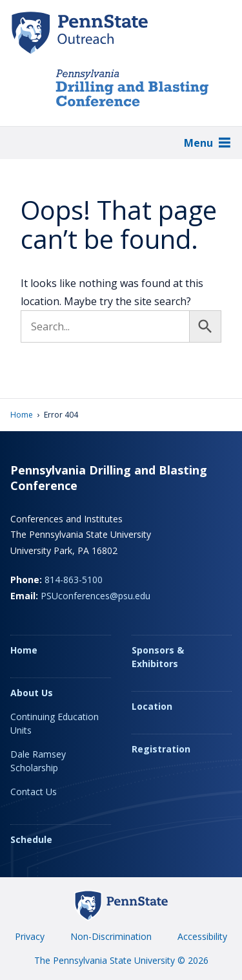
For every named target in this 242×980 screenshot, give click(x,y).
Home (22, 415)
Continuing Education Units (55, 723)
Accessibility (202, 936)
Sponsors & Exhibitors (158, 657)
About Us (32, 693)
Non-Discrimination (111, 936)
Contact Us (34, 792)
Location (152, 706)
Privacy (30, 936)
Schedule (31, 839)
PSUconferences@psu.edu (96, 596)
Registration (161, 749)
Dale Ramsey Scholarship (38, 761)
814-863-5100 (74, 580)
